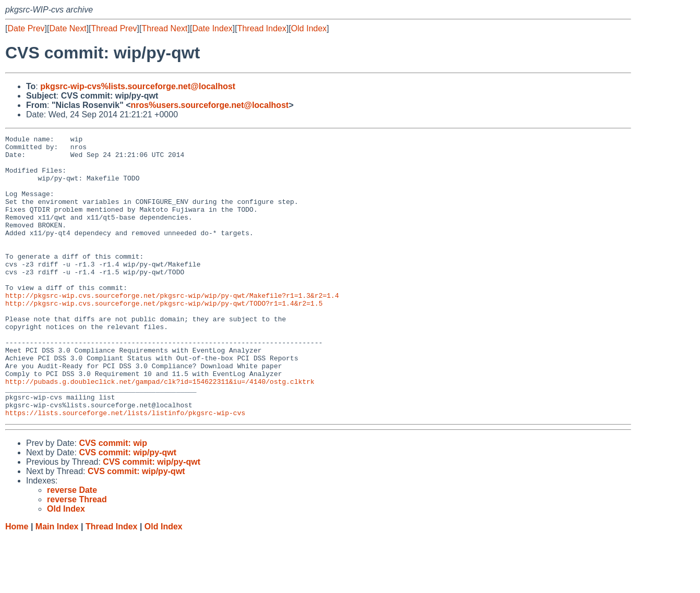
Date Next (68, 28)
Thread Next (164, 28)
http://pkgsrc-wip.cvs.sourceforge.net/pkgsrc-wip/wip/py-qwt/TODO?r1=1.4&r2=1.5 (164, 337)
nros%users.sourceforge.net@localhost (210, 105)
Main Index (57, 583)
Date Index (212, 28)
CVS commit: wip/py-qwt (128, 509)
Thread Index (262, 28)
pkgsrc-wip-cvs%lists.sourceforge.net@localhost (138, 86)
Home (17, 583)
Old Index (309, 28)
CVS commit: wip (113, 499)
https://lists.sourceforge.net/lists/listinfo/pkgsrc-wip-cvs (125, 469)
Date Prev (26, 28)
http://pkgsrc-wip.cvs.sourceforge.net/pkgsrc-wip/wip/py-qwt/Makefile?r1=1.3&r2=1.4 (172, 328)
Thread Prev (114, 28)
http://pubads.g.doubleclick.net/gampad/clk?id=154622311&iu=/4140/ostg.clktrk (160, 431)
